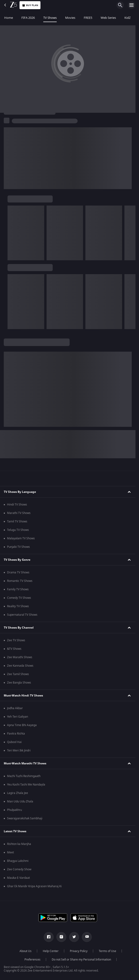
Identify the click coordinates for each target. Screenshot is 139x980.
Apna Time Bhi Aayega (22, 725)
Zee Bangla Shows (19, 683)
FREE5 (88, 18)
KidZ (127, 18)
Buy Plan (30, 5)
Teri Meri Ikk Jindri (19, 751)
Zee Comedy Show (19, 869)
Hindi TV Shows (17, 505)
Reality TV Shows (18, 606)
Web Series (108, 18)
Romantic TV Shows (20, 581)
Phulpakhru (14, 810)
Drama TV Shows (18, 572)
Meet (10, 852)
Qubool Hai (14, 742)
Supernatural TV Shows (22, 615)
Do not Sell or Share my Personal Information (81, 960)
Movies (70, 18)
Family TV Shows (18, 589)
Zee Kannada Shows (20, 666)
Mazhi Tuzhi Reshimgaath (24, 776)
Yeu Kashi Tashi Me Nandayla (26, 785)
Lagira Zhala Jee (18, 793)
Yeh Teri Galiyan (18, 717)
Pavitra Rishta (16, 734)
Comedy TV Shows (19, 598)
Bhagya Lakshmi (18, 861)
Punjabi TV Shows (18, 547)
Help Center (51, 951)
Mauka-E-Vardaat (18, 878)
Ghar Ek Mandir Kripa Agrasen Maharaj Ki (34, 886)
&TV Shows (14, 649)
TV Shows (50, 18)
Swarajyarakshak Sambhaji (25, 818)
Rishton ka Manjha (19, 844)
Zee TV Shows (16, 640)
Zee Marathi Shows (20, 657)
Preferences (32, 960)
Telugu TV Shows (18, 530)
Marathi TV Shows (19, 513)
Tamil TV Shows (17, 521)
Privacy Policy (79, 951)
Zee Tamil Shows (18, 674)
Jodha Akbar (15, 708)
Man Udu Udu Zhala (20, 801)
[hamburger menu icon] (131, 5)
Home (9, 18)
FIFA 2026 (28, 18)
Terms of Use (107, 951)
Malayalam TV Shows (21, 538)
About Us (26, 951)
